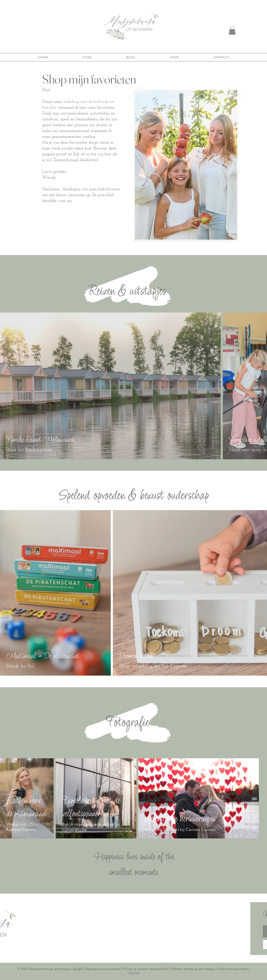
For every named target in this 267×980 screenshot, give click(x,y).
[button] (232, 31)
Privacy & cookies (135, 969)
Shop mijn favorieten (233, 969)
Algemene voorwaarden (102, 969)
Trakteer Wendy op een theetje (193, 969)
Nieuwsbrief (159, 969)
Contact (134, 973)
